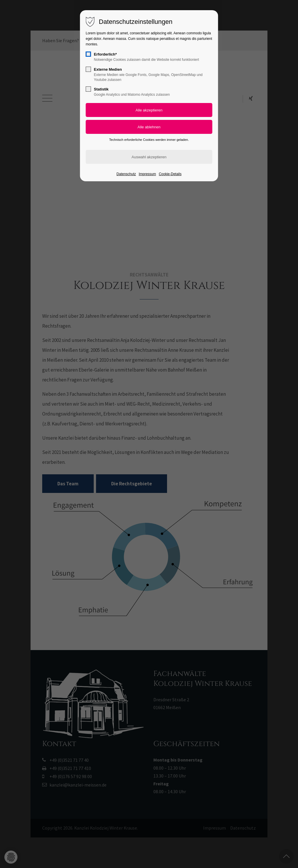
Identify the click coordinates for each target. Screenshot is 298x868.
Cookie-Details (170, 174)
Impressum (147, 174)
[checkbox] (88, 54)
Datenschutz (126, 174)
